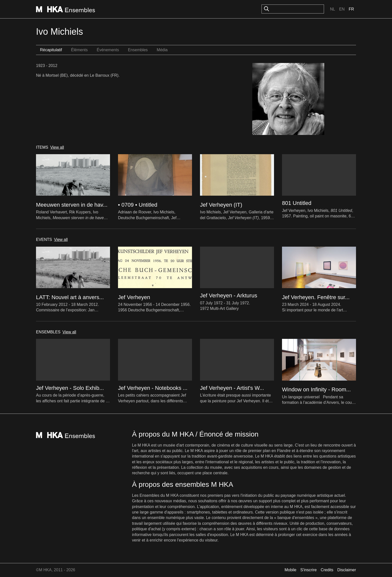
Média (162, 50)
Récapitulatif (51, 50)
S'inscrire (308, 570)
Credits (327, 570)
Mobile (290, 570)
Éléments (79, 50)
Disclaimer (347, 570)
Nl (332, 9)
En (342, 9)
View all (57, 147)
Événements (108, 50)
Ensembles (138, 50)
